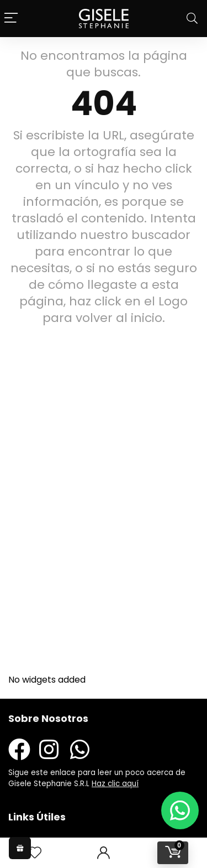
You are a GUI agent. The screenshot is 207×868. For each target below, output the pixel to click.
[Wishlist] (35, 853)
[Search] (192, 19)
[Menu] (11, 19)
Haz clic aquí (115, 784)
